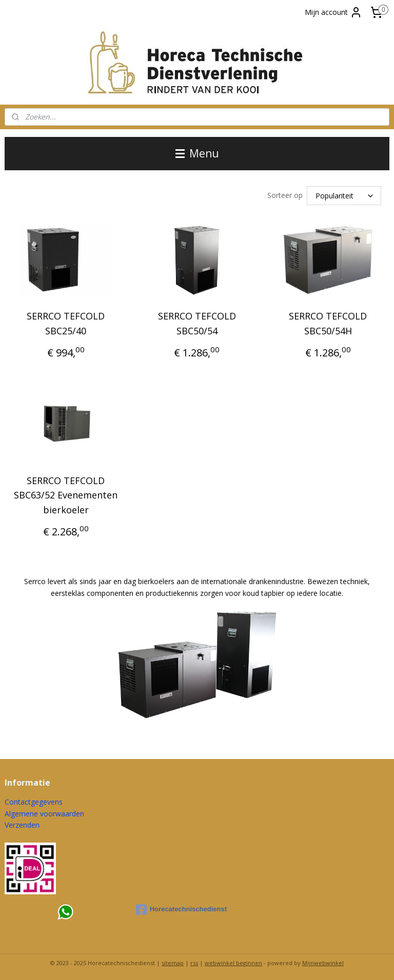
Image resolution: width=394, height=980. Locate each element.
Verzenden (22, 823)
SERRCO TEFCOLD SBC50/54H (328, 322)
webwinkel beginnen (233, 961)
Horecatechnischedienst (181, 908)
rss (194, 961)
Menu (197, 153)
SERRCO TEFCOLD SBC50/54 (197, 322)
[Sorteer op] (344, 195)
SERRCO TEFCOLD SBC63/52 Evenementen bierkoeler (66, 494)
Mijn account (333, 12)
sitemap (173, 961)
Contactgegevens (34, 800)
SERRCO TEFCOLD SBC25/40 (66, 322)
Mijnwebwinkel (323, 961)
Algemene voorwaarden (44, 812)
